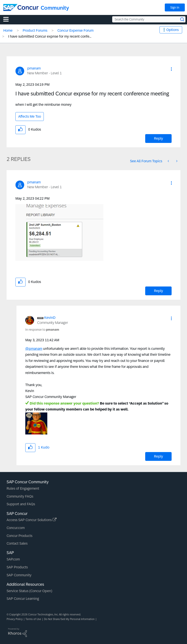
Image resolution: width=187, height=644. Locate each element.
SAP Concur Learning (23, 599)
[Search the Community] (149, 19)
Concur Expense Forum (75, 30)
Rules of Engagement (23, 488)
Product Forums (35, 30)
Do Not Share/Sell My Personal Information (69, 619)
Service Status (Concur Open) (29, 591)
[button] (171, 69)
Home (8, 30)
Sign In (175, 7)
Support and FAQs (21, 504)
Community (55, 8)
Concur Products (19, 536)
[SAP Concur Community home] (21, 7)
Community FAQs (20, 496)
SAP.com (13, 559)
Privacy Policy (15, 619)
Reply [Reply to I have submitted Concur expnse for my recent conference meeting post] (159, 138)
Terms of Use (33, 619)
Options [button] (172, 30)
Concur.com (16, 528)
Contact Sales (17, 543)
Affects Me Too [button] (30, 116)
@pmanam (34, 349)
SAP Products (17, 567)
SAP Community (19, 575)
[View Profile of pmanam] (34, 68)
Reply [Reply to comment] (159, 291)
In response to (42, 330)
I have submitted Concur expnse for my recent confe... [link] (50, 36)
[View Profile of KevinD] (50, 318)
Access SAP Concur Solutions (32, 520)
